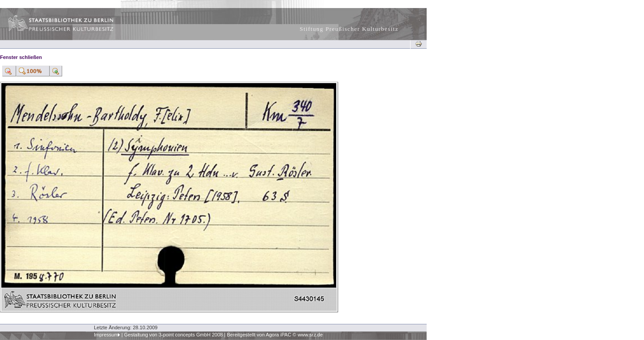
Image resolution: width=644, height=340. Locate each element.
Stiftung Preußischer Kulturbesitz (349, 29)
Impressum (106, 335)
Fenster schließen (21, 57)
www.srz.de (310, 335)
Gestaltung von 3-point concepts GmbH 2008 (173, 335)
